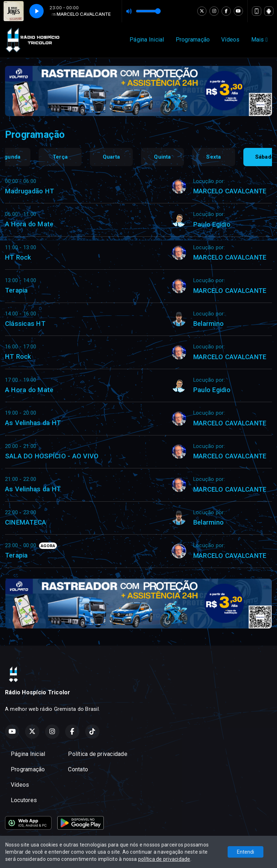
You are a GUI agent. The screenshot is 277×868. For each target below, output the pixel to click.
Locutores (24, 800)
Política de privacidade (98, 754)
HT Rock (18, 257)
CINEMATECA (26, 522)
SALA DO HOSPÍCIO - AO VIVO (52, 456)
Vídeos (230, 40)
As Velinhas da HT (33, 423)
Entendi (246, 852)
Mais (259, 40)
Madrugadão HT (30, 191)
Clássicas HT (25, 324)
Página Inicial (147, 40)
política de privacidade (164, 859)
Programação (193, 40)
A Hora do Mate (29, 224)
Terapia (16, 290)
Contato (78, 769)
